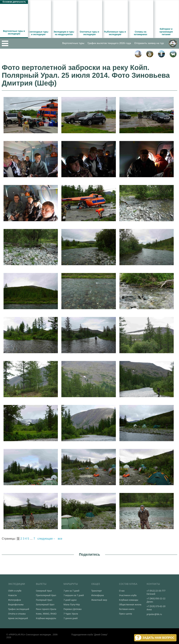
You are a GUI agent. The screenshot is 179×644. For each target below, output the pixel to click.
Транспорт (96, 591)
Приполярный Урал (46, 596)
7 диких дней (71, 618)
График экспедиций (19, 609)
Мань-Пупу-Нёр (72, 605)
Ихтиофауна (98, 596)
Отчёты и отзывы (17, 614)
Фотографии (15, 600)
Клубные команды (129, 600)
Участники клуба (128, 596)
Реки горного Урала (46, 609)
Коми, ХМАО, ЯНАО (46, 614)
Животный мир (99, 600)
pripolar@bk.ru (154, 614)
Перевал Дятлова (73, 609)
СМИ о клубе (15, 591)
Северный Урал (44, 591)
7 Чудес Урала (71, 614)
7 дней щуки (70, 600)
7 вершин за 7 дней (74, 596)
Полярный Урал (44, 600)
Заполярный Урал (45, 605)
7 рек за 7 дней (71, 591)
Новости (12, 596)
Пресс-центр (125, 614)
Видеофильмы (16, 605)
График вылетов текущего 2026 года (109, 43)
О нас (122, 591)
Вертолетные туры (73, 43)
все (60, 539)
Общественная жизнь (130, 605)
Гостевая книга (127, 609)
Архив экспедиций (18, 618)
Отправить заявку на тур (149, 43)
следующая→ (47, 539)
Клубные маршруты (46, 618)
